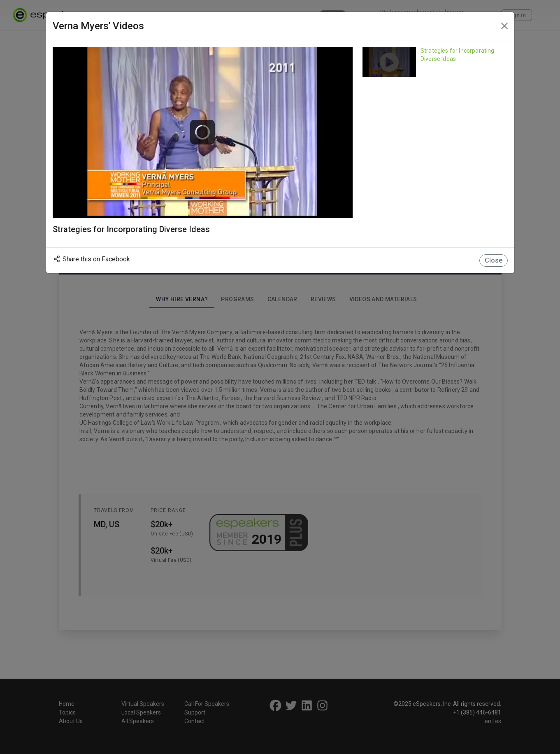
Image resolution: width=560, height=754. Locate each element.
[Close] (504, 26)
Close (494, 260)
